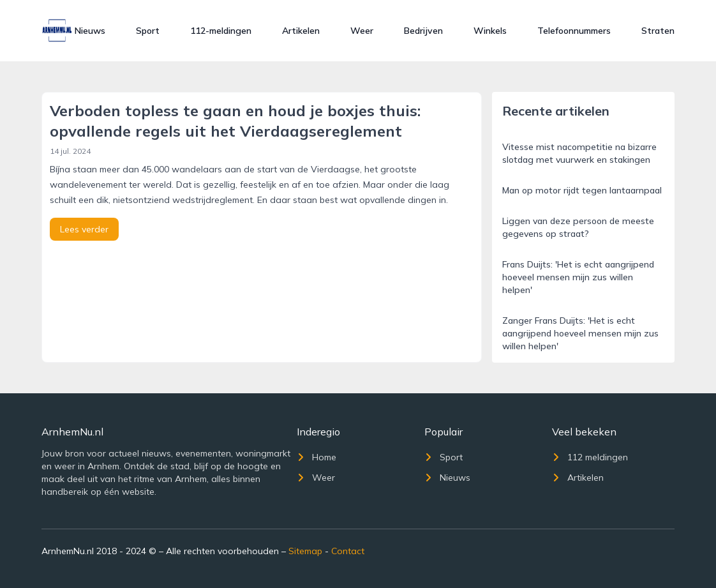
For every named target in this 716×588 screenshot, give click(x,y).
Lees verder (84, 229)
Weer (362, 31)
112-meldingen (221, 31)
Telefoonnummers (574, 31)
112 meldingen (590, 457)
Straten (658, 31)
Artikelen (301, 31)
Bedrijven (423, 31)
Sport (148, 31)
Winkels (490, 31)
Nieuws (90, 31)
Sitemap (305, 551)
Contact (348, 551)
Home (317, 457)
